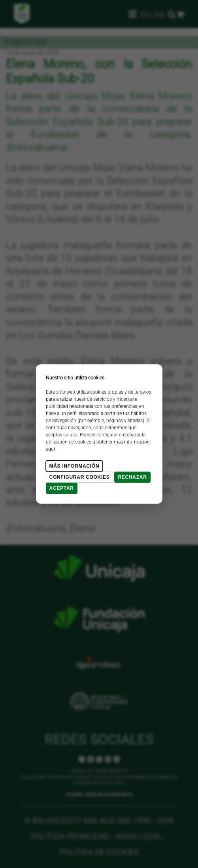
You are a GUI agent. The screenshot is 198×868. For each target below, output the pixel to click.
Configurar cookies (80, 477)
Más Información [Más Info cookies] (74, 466)
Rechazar (132, 477)
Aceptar (62, 488)
